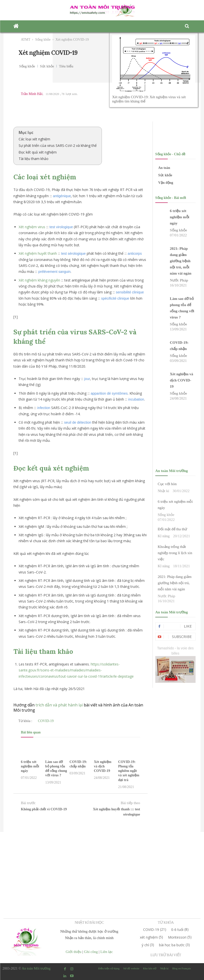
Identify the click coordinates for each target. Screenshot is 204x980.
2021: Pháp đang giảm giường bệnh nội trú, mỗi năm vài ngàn (181, 261)
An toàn (164, 168)
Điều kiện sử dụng (109, 968)
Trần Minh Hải (32, 94)
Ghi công (91, 952)
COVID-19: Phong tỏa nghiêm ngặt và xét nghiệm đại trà (129, 771)
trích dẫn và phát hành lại (59, 705)
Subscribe (182, 636)
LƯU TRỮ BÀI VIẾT (166, 955)
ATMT (26, 40)
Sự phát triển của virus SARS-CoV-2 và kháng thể (58, 145)
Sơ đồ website (131, 968)
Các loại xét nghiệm (34, 139)
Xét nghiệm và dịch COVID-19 (103, 766)
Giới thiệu (73, 952)
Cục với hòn (167, 484)
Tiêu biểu (66, 66)
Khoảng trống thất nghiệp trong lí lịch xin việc (175, 553)
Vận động (166, 183)
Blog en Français (182, 968)
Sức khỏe (47, 66)
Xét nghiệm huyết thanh (38, 253)
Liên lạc (107, 952)
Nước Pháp (179, 280)
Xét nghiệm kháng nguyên (39, 280)
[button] (187, 26)
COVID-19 (46, 721)
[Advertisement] (102, 867)
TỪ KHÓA (166, 922)
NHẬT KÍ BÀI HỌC (89, 922)
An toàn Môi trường (36, 968)
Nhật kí (163, 491)
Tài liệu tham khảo (34, 159)
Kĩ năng (164, 536)
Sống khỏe (43, 40)
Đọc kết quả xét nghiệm (38, 152)
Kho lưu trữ (150, 968)
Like (188, 626)
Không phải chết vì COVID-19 (44, 809)
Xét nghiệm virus (32, 227)
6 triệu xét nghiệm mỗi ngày (30, 766)
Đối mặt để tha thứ (172, 529)
